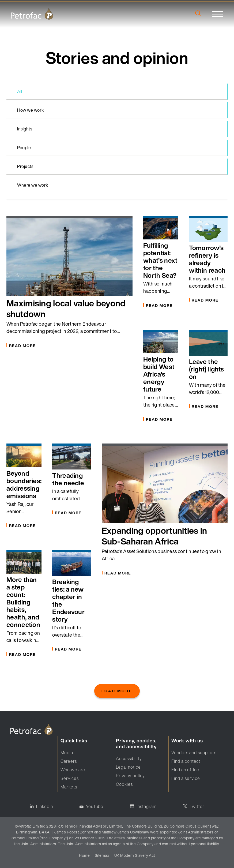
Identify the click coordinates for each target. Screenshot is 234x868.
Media (67, 753)
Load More (117, 691)
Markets (69, 787)
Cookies (124, 784)
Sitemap (102, 855)
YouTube (95, 806)
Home (84, 855)
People (24, 148)
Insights (25, 129)
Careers (69, 761)
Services (70, 778)
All (20, 91)
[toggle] (218, 14)
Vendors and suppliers (194, 753)
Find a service (186, 778)
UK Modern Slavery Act (135, 855)
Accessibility (129, 758)
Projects (25, 166)
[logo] (32, 14)
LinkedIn (45, 806)
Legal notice (128, 767)
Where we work (33, 185)
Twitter (197, 806)
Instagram (147, 806)
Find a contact (186, 761)
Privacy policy (130, 776)
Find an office (185, 770)
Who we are (73, 770)
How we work (31, 110)
